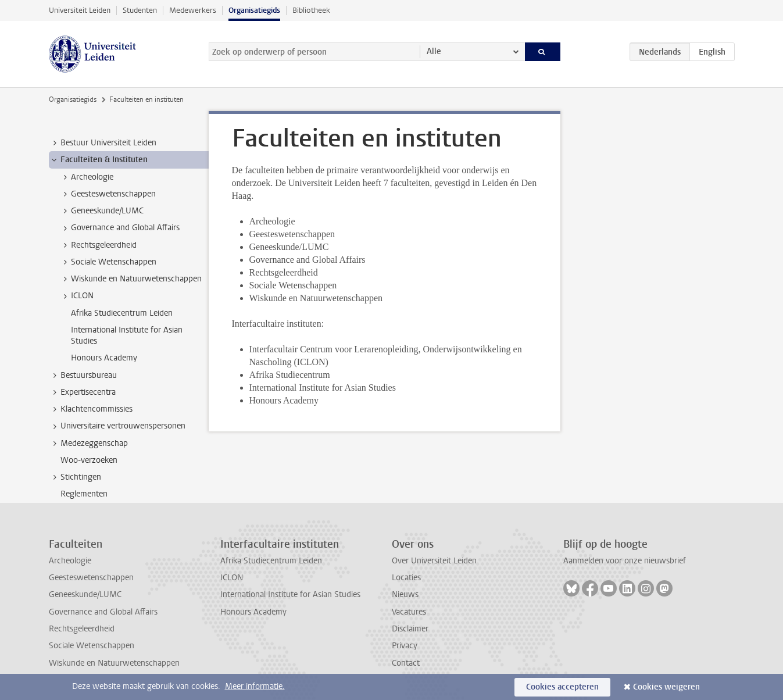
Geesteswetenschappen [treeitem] (108, 194)
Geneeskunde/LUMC (85, 594)
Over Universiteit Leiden (434, 561)
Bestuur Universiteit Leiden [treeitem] (103, 143)
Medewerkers (193, 10)
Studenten (140, 10)
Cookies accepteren (562, 687)
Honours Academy (253, 612)
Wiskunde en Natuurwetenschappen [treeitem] (131, 279)
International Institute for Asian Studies (290, 594)
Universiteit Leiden (80, 10)
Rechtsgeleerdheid (82, 629)
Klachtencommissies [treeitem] (91, 409)
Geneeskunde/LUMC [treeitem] (102, 211)
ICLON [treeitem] (77, 296)
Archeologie (70, 561)
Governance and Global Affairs (103, 612)
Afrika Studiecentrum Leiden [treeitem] (122, 313)
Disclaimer (410, 629)
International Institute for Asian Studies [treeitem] (127, 335)
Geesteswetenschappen (91, 578)
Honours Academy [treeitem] (104, 358)
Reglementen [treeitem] (84, 494)
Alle (434, 51)
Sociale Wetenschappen (92, 646)
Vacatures (409, 612)
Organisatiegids (254, 10)
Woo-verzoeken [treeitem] (89, 460)
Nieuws (405, 594)
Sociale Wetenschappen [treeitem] (108, 262)
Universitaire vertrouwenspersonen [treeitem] (117, 426)
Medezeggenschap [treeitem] (89, 444)
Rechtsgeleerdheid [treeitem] (98, 245)
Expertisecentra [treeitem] (83, 392)
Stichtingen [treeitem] (75, 477)
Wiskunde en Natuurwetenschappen (114, 663)
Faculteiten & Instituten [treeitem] (99, 160)
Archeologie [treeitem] (87, 177)
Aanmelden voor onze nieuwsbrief (625, 561)
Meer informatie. (255, 686)
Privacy (405, 646)
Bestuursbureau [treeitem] (83, 376)
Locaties (406, 578)
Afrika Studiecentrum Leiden (271, 561)
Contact (406, 663)
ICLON (232, 578)
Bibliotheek (311, 10)
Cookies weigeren (666, 687)
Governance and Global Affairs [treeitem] (120, 228)
